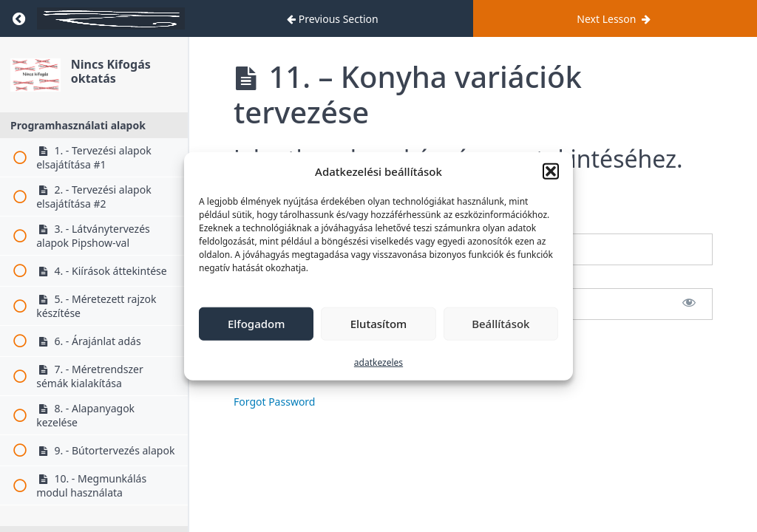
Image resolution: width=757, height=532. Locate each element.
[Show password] (689, 304)
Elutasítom (379, 324)
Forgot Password (274, 402)
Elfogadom (256, 324)
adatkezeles (378, 362)
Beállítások (500, 324)
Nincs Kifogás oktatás (111, 71)
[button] (551, 171)
